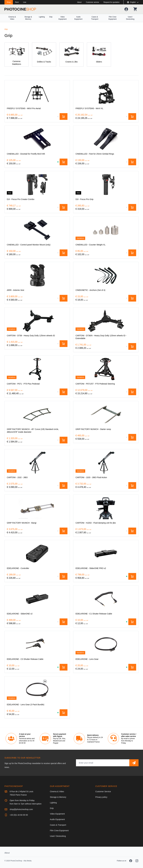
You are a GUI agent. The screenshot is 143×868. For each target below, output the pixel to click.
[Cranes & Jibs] (72, 55)
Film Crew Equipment (112, 18)
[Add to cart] (64, 116)
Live (25, 2)
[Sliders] (99, 55)
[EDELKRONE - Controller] (37, 553)
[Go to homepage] (20, 9)
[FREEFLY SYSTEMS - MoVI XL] (106, 94)
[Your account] (126, 9)
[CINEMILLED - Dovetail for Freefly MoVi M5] (37, 139)
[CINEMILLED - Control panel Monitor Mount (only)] (37, 230)
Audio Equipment (78, 18)
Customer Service (103, 791)
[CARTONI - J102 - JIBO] (37, 463)
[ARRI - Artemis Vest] (37, 275)
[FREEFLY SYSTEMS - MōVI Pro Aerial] (37, 94)
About (79, 2)
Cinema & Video (12, 18)
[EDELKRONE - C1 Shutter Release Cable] (106, 599)
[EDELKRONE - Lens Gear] (106, 644)
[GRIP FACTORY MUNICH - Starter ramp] (106, 414)
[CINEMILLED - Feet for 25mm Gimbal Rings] (106, 139)
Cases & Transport (95, 18)
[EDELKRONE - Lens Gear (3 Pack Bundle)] (37, 690)
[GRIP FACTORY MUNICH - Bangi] (37, 508)
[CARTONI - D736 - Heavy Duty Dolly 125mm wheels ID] (37, 321)
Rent (17, 2)
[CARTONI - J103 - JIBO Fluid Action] (106, 463)
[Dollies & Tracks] (44, 55)
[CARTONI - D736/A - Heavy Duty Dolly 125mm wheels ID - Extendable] (106, 321)
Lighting (42, 17)
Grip (51, 17)
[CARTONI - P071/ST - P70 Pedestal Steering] (106, 369)
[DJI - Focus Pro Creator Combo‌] (37, 184)
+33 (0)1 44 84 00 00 (19, 815)
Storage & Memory (28, 18)
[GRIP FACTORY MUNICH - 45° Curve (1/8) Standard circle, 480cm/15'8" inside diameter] (37, 414)
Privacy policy (101, 797)
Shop (9, 2)
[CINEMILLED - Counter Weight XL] (106, 230)
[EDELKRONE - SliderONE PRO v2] (106, 553)
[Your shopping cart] (135, 9)
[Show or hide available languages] (133, 2)
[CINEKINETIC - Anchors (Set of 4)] (106, 275)
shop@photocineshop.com (21, 809)
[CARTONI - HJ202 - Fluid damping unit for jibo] (106, 508)
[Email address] (103, 763)
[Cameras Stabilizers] (17, 55)
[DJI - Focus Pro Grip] (106, 184)
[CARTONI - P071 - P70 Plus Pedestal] (37, 369)
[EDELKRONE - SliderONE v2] (37, 599)
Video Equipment (62, 18)
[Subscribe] (134, 763)
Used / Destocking (130, 18)
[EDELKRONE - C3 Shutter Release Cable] (37, 644)
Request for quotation (112, 2)
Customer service (93, 2)
